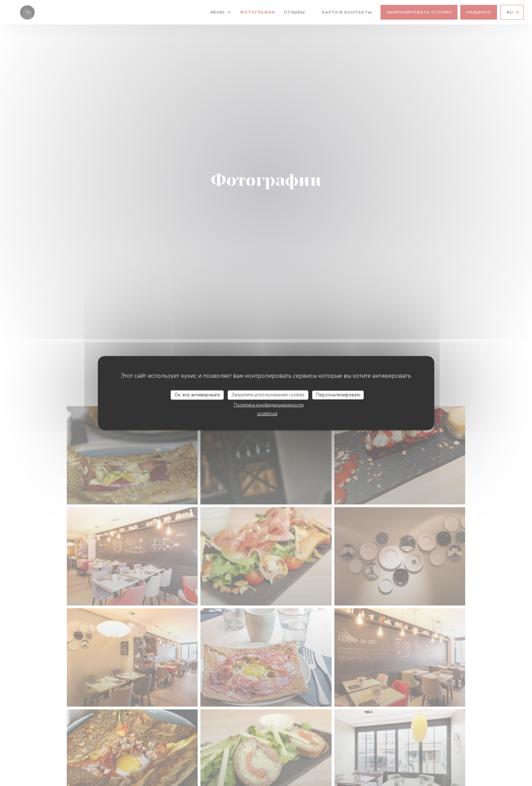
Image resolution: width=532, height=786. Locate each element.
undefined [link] (267, 414)
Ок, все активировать (197, 395)
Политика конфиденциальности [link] (269, 405)
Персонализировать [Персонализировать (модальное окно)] (338, 395)
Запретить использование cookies (268, 395)
